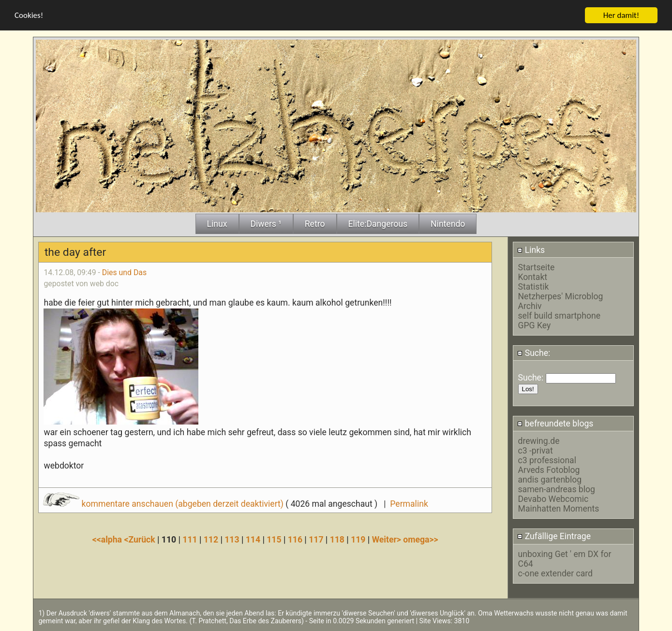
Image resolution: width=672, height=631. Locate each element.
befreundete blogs (555, 423)
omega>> (420, 539)
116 (295, 539)
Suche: (534, 352)
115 (274, 539)
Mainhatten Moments (559, 508)
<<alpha (108, 539)
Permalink (409, 503)
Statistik (534, 286)
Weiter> (388, 539)
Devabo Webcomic (553, 499)
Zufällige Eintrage (554, 536)
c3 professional (547, 460)
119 (358, 539)
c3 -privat (536, 450)
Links (531, 249)
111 (190, 539)
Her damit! (621, 15)
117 (316, 539)
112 (211, 539)
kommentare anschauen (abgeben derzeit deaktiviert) (164, 503)
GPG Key (535, 325)
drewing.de (539, 440)
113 (232, 539)
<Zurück (141, 539)
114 (253, 539)
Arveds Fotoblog (549, 470)
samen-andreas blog (557, 489)
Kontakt (533, 277)
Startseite (537, 267)
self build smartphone (559, 315)
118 (337, 539)
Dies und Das (124, 272)
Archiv (530, 306)
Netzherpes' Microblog (561, 296)
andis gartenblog (550, 479)
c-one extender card (555, 573)
